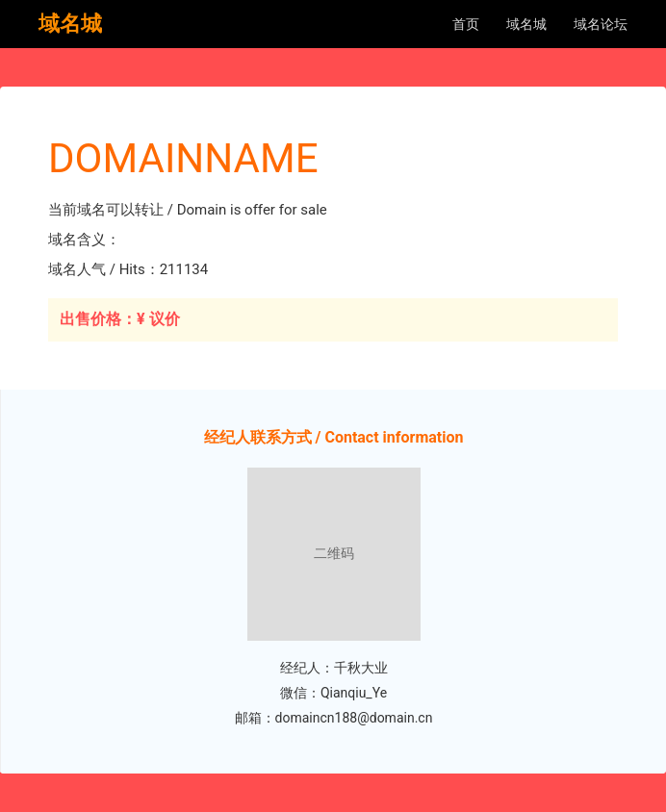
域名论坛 (601, 24)
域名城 (526, 24)
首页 (466, 24)
